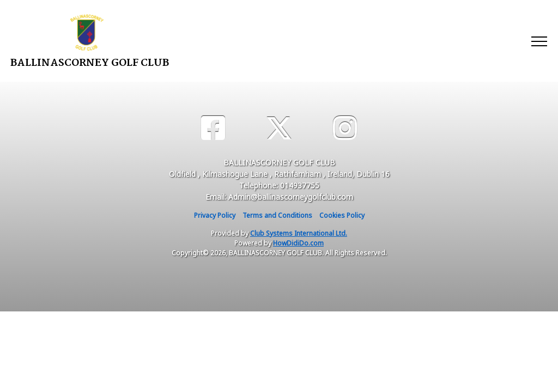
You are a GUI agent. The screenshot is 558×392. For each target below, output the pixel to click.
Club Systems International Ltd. (299, 233)
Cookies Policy (342, 215)
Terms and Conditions (277, 215)
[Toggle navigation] (539, 41)
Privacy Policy (215, 215)
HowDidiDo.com (298, 243)
